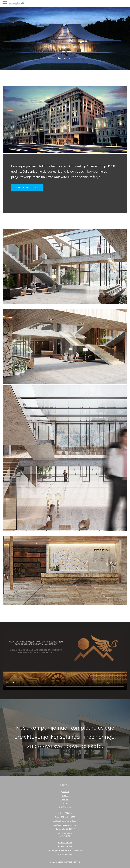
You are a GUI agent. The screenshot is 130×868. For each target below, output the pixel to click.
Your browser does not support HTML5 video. (65, 660)
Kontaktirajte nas (27, 188)
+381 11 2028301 (65, 813)
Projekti (65, 795)
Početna (65, 792)
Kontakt (65, 803)
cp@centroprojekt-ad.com (65, 821)
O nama (65, 799)
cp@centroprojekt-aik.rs (65, 825)
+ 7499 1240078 (65, 842)
